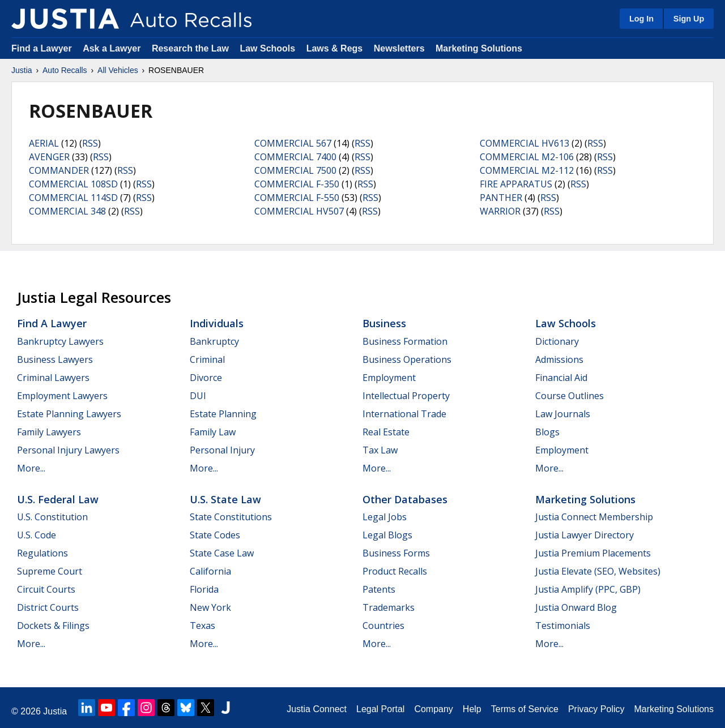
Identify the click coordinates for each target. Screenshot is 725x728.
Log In (641, 19)
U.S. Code (37, 535)
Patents (379, 589)
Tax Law (380, 450)
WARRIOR (500, 211)
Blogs (547, 432)
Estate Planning (223, 414)
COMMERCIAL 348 (67, 211)
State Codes (215, 535)
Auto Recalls (65, 70)
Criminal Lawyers (53, 378)
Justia (22, 70)
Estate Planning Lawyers (69, 414)
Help (472, 709)
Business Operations (407, 359)
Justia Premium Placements (593, 553)
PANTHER (501, 198)
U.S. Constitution (52, 517)
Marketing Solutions (479, 48)
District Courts (48, 607)
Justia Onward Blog (576, 607)
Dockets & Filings (53, 626)
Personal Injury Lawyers (68, 450)
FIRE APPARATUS (516, 184)
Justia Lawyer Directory (585, 535)
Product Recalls (395, 571)
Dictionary (557, 341)
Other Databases (405, 499)
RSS (90, 143)
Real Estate (386, 432)
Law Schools (267, 48)
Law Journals (563, 414)
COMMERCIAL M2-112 (527, 170)
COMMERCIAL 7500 (295, 170)
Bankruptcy (214, 341)
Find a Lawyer (42, 48)
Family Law (213, 432)
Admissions (559, 359)
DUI (198, 396)
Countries (383, 626)
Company (433, 709)
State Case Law (222, 553)
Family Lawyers (49, 432)
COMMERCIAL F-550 (297, 198)
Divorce (206, 378)
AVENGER (49, 157)
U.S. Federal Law (58, 499)
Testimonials (563, 626)
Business (384, 323)
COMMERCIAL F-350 (297, 184)
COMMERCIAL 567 (293, 143)
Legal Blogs (387, 535)
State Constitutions (231, 517)
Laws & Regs (335, 48)
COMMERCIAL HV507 (299, 211)
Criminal (207, 359)
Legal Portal (380, 709)
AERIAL (44, 143)
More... (31, 468)
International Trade (404, 414)
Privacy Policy (596, 709)
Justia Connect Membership (594, 517)
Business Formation (405, 341)
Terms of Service (525, 709)
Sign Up (689, 19)
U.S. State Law (225, 499)
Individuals (217, 323)
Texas (202, 626)
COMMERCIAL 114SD (73, 198)
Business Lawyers (55, 359)
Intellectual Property (406, 396)
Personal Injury (222, 450)
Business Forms (396, 553)
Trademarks (389, 607)
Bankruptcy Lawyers (60, 341)
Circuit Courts (46, 589)
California (210, 571)
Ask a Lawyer (113, 48)
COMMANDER (59, 170)
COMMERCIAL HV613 (524, 143)
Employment (389, 378)
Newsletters (399, 48)
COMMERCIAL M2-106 (527, 157)
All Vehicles (118, 70)
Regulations (42, 553)
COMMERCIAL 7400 (295, 157)
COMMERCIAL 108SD (73, 184)
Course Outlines (570, 396)
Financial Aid (561, 378)
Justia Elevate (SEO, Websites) (598, 571)
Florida (204, 589)
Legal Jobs (385, 517)
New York (210, 607)
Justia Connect (317, 709)
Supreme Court (50, 571)
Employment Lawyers (62, 396)
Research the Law (190, 48)
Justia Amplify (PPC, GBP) (588, 589)
